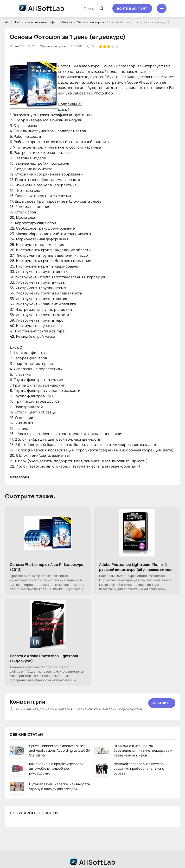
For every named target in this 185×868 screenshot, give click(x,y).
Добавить (162, 703)
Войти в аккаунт (132, 9)
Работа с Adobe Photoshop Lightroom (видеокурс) (44, 658)
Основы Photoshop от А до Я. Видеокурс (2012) (47, 567)
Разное (67, 22)
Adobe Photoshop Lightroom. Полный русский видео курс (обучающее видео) (136, 567)
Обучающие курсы (90, 22)
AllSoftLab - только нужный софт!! (31, 22)
